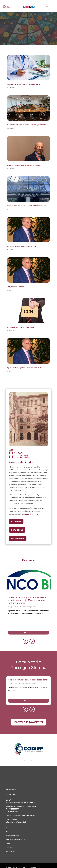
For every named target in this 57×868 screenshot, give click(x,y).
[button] (25, 641)
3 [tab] (31, 760)
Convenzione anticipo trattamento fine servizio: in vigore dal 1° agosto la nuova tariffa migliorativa (27, 600)
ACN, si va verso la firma (16, 287)
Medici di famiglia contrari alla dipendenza (28, 680)
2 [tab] (28, 760)
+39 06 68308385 (28, 816)
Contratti (9, 848)
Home (8, 828)
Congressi (16, 521)
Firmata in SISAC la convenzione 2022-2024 (22, 246)
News (8, 844)
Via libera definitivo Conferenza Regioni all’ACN (24, 84)
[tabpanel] (28, 749)
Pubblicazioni (18, 539)
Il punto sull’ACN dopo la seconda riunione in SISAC (25, 368)
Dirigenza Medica (12, 836)
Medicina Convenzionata (15, 840)
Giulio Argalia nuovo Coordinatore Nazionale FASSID (25, 165)
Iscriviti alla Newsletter (29, 722)
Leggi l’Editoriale (31, 514)
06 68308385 (14, 809)
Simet (8, 832)
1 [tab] (25, 760)
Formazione (17, 530)
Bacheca (36, 607)
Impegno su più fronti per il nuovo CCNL (21, 327)
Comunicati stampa (28, 684)
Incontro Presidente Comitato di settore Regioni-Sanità (27, 125)
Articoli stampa (27, 607)
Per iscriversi (10, 852)
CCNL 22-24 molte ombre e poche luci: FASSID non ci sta (27, 206)
